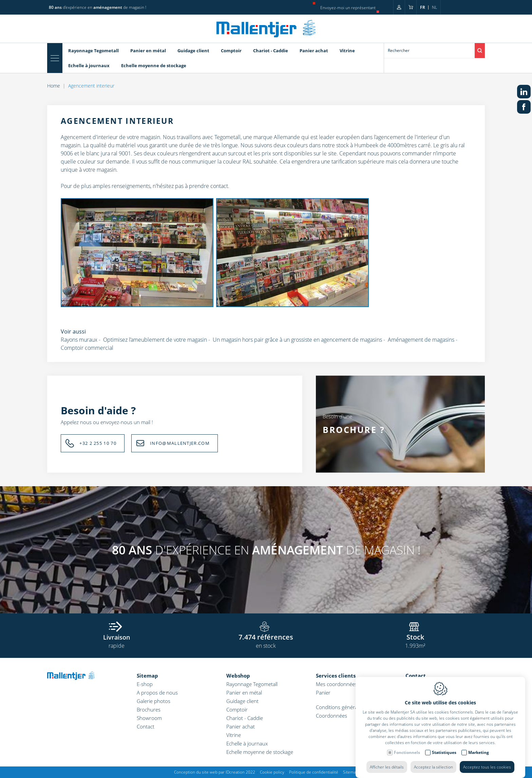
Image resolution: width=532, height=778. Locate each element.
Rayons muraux (79, 340)
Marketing (479, 746)
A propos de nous (157, 692)
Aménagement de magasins (421, 340)
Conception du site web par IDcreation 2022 (215, 772)
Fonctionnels (407, 746)
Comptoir (231, 51)
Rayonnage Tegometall (93, 51)
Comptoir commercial (87, 348)
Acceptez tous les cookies (487, 760)
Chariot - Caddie (271, 51)
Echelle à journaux (89, 65)
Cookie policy (272, 772)
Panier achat (314, 51)
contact (219, 186)
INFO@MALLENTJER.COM (180, 443)
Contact (146, 726)
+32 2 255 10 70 (98, 443)
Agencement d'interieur (89, 137)
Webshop (238, 676)
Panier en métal (148, 51)
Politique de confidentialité (314, 772)
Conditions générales (340, 707)
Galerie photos (154, 701)
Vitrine (347, 51)
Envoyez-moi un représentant (348, 8)
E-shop (145, 684)
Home (54, 86)
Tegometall (227, 137)
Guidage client (193, 51)
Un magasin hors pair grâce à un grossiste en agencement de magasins (297, 340)
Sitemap (147, 676)
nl (434, 7)
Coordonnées (331, 716)
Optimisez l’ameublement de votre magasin (155, 340)
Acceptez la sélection (433, 760)
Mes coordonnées (337, 684)
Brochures (149, 709)
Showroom (149, 718)
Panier (323, 692)
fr (423, 7)
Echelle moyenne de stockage (154, 65)
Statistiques (444, 746)
